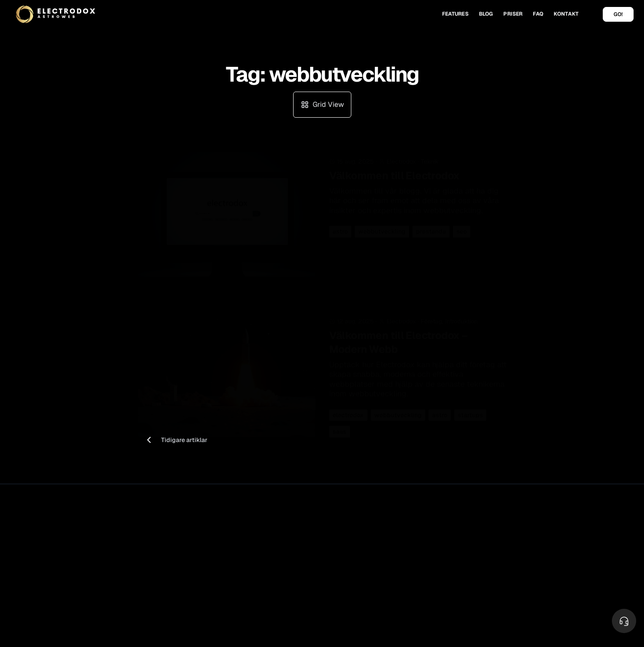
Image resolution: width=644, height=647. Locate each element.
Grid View (322, 104)
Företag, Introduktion (449, 318)
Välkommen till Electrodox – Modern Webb (398, 339)
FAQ (538, 14)
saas (340, 429)
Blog (519, 566)
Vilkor (63, 531)
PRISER (513, 14)
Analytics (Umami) (263, 566)
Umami (339, 566)
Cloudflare (344, 530)
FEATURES (455, 14)
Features (250, 530)
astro (340, 224)
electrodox (348, 412)
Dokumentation (442, 555)
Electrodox (78, 516)
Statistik (249, 555)
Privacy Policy (95, 531)
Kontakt (431, 530)
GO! (618, 14)
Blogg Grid (527, 578)
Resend (340, 543)
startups (470, 412)
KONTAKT (566, 14)
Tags (519, 590)
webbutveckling (382, 224)
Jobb (519, 543)
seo (462, 224)
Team (520, 555)
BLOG (486, 14)
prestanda (431, 224)
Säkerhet (250, 543)
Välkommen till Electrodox (395, 169)
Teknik (430, 155)
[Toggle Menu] (624, 621)
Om (517, 530)
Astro (336, 555)
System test (437, 566)
